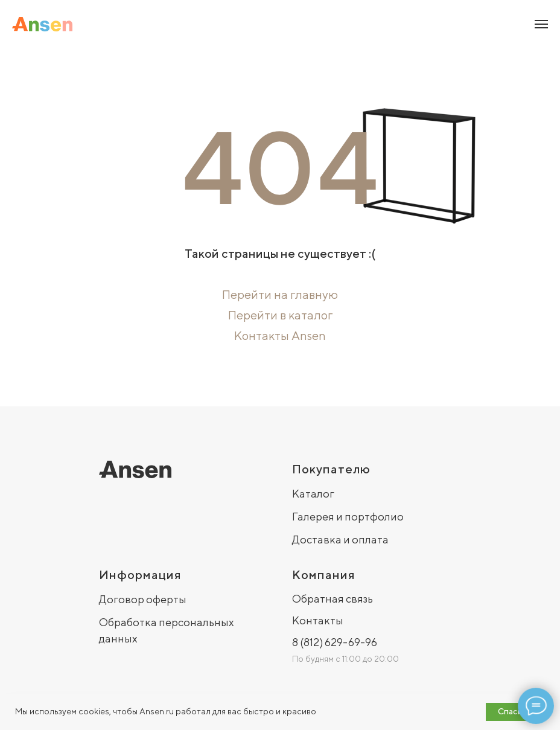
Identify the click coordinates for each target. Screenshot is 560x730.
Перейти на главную (280, 294)
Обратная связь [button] (332, 599)
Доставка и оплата (340, 539)
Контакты (318, 620)
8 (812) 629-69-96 (335, 642)
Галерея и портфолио (348, 517)
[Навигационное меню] (541, 24)
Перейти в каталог (280, 315)
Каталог (313, 494)
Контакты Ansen (280, 335)
